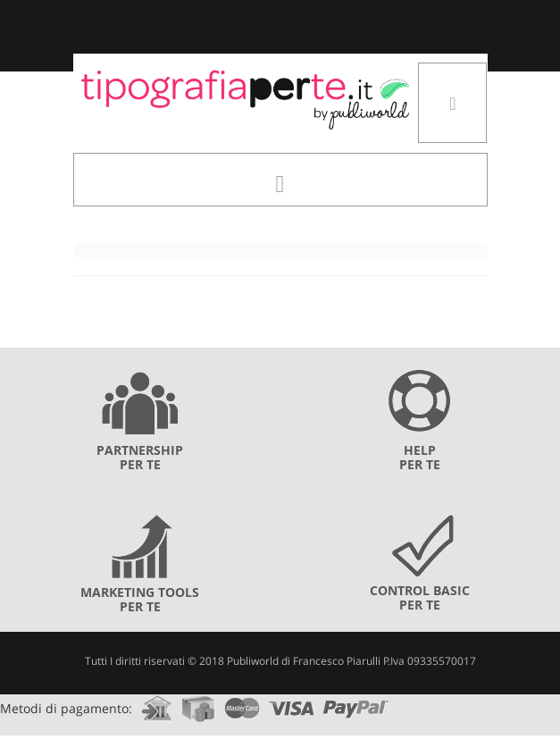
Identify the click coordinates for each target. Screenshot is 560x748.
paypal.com (356, 703)
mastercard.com (242, 703)
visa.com (292, 703)
